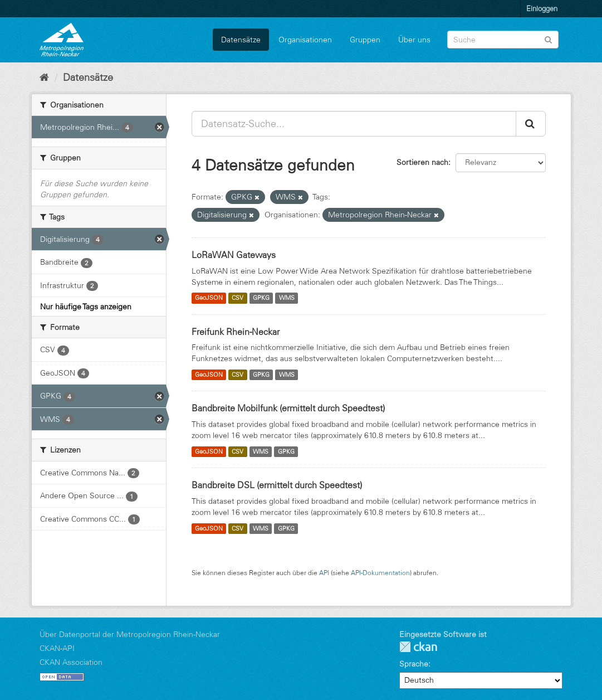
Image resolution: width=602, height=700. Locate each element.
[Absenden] (548, 39)
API (324, 573)
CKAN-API (57, 648)
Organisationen (305, 40)
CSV (238, 298)
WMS (287, 298)
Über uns (414, 40)
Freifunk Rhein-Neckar (236, 332)
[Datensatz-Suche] (503, 40)
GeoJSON (209, 298)
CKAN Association (71, 662)
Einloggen (542, 8)
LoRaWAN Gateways (234, 255)
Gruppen (365, 40)
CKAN (418, 647)
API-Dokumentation (380, 573)
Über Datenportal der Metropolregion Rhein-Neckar (130, 634)
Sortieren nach (422, 162)
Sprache (414, 664)
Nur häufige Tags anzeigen (86, 307)
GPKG (261, 298)
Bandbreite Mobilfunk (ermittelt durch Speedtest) (288, 408)
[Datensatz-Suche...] (354, 124)
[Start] (44, 77)
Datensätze (241, 40)
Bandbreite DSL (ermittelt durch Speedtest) (277, 485)
